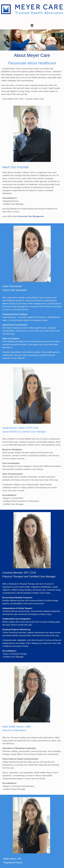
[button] (32, 26)
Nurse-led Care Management (31, 216)
